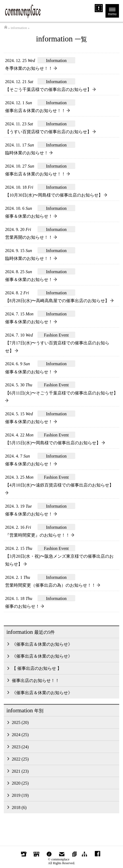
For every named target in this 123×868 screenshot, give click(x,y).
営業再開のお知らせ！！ (31, 237)
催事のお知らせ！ (25, 606)
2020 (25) (20, 783)
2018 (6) (19, 807)
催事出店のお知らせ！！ (36, 681)
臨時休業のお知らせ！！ (31, 258)
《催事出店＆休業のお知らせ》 (42, 644)
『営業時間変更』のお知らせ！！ (40, 535)
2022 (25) (20, 759)
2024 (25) (20, 735)
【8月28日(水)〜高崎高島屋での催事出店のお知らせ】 (59, 301)
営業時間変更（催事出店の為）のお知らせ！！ (53, 585)
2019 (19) (20, 795)
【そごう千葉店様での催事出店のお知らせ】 (50, 89)
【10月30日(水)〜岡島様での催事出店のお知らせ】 (56, 195)
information (19, 28)
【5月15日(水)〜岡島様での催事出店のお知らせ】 (55, 443)
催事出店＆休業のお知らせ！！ (37, 111)
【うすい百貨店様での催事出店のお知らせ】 (50, 132)
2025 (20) (20, 722)
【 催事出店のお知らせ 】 (37, 668)
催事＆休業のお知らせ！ (31, 216)
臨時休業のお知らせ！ (29, 153)
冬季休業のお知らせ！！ (31, 68)
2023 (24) (20, 747)
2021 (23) (20, 771)
